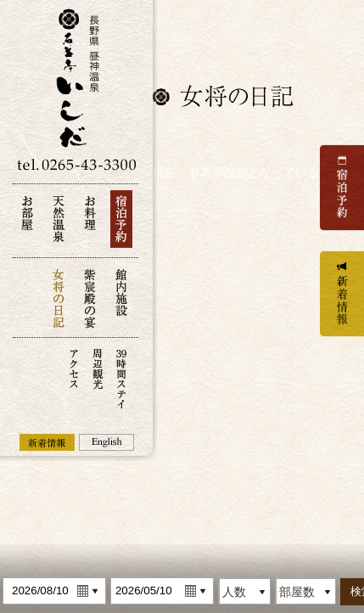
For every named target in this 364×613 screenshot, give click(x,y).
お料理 (90, 224)
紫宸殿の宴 (90, 298)
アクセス (74, 377)
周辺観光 (98, 377)
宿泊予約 (121, 224)
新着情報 (47, 442)
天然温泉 (59, 224)
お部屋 (27, 224)
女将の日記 (59, 298)
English (106, 442)
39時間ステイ (121, 377)
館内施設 (121, 298)
